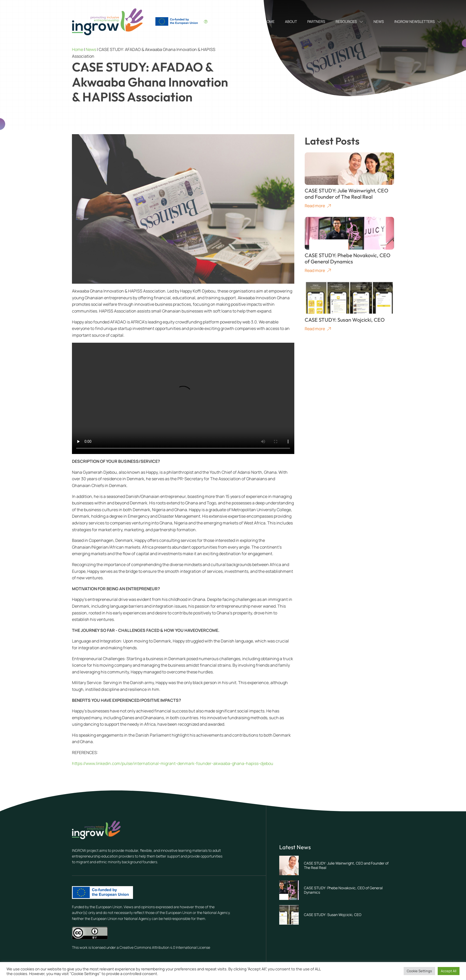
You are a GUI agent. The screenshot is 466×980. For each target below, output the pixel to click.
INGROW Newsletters (418, 21)
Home (269, 21)
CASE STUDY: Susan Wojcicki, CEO (333, 915)
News (379, 21)
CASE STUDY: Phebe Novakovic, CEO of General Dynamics (343, 890)
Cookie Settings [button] (419, 971)
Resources (349, 21)
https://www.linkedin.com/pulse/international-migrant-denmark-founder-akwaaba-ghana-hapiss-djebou (173, 763)
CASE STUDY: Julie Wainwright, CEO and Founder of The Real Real (346, 865)
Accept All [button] (449, 971)
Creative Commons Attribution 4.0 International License (165, 947)
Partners (316, 21)
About (291, 21)
